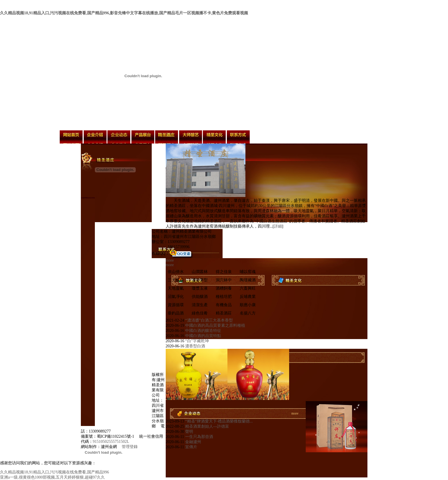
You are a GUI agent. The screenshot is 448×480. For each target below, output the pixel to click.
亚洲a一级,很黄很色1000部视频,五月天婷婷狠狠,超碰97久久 (52, 477)
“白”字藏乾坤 (197, 341)
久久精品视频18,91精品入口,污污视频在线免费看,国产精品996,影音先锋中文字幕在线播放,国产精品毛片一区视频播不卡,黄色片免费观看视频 (124, 13)
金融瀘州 (193, 442)
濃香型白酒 (195, 346)
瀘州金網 (109, 447)
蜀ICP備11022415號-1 (116, 436)
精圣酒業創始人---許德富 (207, 426)
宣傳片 (191, 447)
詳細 (278, 226)
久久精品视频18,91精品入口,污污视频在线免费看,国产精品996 (55, 472)
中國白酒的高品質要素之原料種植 (215, 325)
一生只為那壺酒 (199, 437)
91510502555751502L (111, 442)
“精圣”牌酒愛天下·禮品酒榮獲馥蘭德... (219, 421)
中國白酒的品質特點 (203, 336)
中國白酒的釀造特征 (203, 331)
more (170, 260)
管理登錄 (130, 447)
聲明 (189, 432)
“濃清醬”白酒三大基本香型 (209, 320)
